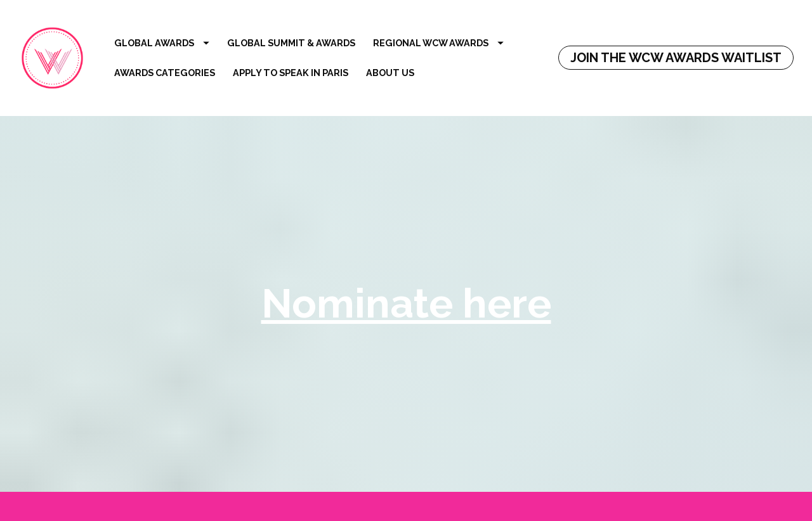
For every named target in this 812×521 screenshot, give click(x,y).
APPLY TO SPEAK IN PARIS (291, 73)
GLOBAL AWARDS (162, 43)
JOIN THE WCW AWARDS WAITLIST (676, 58)
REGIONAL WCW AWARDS (438, 43)
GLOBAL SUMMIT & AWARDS (291, 43)
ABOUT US (390, 73)
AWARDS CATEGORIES (165, 73)
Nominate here (406, 299)
